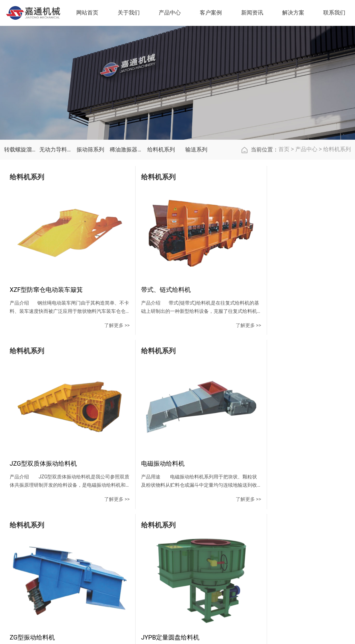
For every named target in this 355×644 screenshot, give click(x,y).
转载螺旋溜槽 (20, 169)
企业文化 (120, 554)
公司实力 (120, 578)
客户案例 (183, 526)
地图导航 (271, 566)
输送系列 (196, 169)
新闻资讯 (213, 526)
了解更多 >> (101, 333)
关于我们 (123, 526)
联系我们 (274, 526)
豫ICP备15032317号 (259, 634)
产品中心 (306, 168)
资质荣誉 (120, 566)
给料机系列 (161, 169)
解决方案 (294, 13)
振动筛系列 (90, 169)
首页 (284, 168)
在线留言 (271, 554)
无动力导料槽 (55, 169)
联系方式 (271, 541)
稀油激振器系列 (126, 169)
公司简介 (120, 541)
